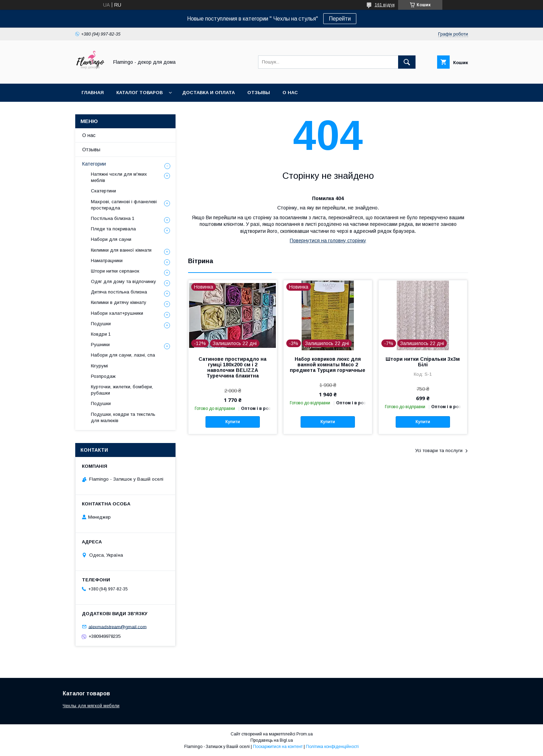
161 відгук (385, 5)
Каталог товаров (139, 93)
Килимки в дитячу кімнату (119, 302)
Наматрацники (107, 261)
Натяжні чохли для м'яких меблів (119, 177)
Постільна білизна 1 (113, 218)
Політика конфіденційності (332, 747)
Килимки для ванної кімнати (121, 250)
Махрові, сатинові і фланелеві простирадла (124, 205)
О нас (290, 93)
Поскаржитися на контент (278, 747)
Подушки (101, 324)
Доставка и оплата (208, 93)
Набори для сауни (111, 239)
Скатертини (103, 191)
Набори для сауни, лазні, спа (123, 355)
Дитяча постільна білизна (119, 292)
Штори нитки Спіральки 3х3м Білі (423, 362)
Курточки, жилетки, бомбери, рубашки (122, 390)
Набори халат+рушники (117, 313)
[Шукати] (407, 62)
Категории (94, 164)
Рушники (100, 345)
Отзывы (259, 93)
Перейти (340, 19)
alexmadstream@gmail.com (118, 627)
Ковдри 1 (101, 334)
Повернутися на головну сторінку (328, 240)
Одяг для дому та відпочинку (123, 281)
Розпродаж (103, 376)
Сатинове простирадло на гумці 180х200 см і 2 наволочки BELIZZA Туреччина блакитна (232, 367)
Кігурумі (99, 366)
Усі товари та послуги (439, 450)
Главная (93, 93)
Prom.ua (305, 734)
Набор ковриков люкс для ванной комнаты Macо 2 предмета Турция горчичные (328, 365)
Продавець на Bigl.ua (272, 740)
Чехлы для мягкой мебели (91, 706)
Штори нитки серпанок (115, 271)
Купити (233, 422)
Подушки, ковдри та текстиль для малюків (123, 417)
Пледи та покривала (113, 229)
